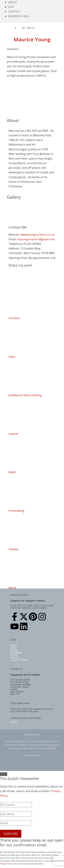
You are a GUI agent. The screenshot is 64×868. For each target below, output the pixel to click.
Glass (12, 357)
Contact (14, 11)
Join (11, 7)
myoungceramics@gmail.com (36, 239)
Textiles (13, 549)
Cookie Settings (19, 660)
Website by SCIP (32, 755)
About (13, 2)
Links (13, 648)
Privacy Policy (6, 864)
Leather (13, 434)
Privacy (14, 657)
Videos (14, 650)
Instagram (16, 653)
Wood (12, 588)
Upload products (32, 734)
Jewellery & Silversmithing (25, 395)
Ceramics (15, 318)
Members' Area (19, 16)
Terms (14, 655)
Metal (12, 472)
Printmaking (16, 511)
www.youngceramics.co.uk (37, 235)
